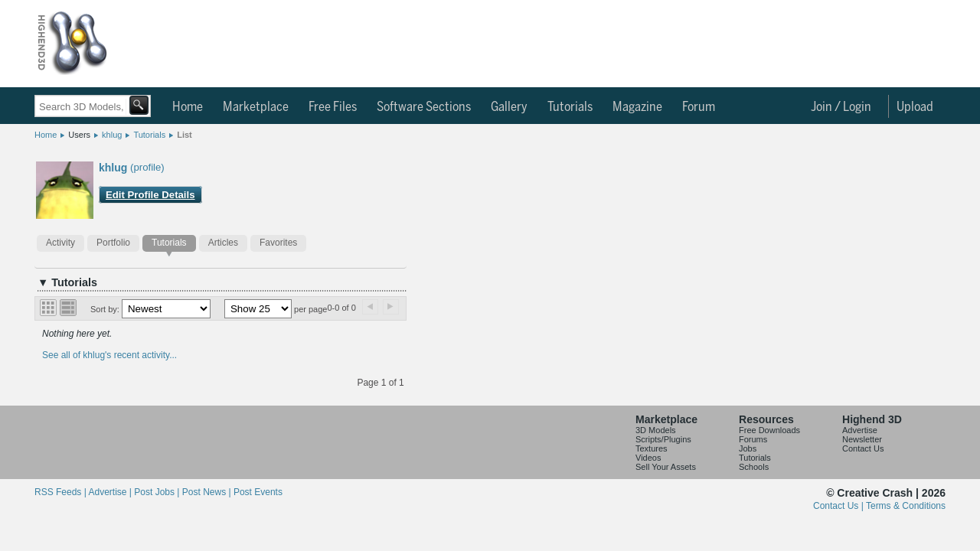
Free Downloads (769, 430)
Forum (699, 107)
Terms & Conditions (906, 506)
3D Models (656, 430)
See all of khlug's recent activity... (109, 355)
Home (188, 107)
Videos (648, 458)
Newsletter (862, 439)
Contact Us (863, 448)
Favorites (278, 243)
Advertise (860, 430)
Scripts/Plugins (663, 439)
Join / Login (841, 107)
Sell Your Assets (666, 467)
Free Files (333, 107)
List (185, 135)
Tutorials (570, 107)
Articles (223, 243)
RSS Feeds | (61, 492)
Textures (652, 448)
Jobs (748, 448)
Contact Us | (840, 506)
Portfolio (113, 243)
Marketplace (256, 107)
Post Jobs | (158, 492)
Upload (915, 107)
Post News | (208, 492)
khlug (112, 135)
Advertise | (111, 492)
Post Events (258, 492)
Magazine (637, 107)
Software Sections (424, 107)
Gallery (509, 107)
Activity (60, 243)
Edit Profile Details (150, 195)
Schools (754, 467)
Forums (753, 439)
